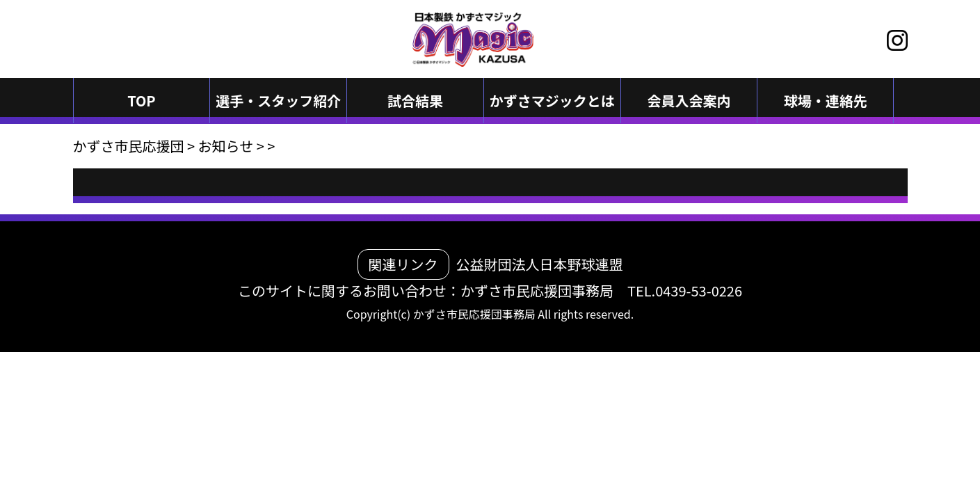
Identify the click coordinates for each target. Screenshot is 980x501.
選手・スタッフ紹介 (278, 101)
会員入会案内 (689, 101)
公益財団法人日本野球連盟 (540, 264)
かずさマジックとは (552, 101)
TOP (142, 101)
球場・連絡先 (826, 101)
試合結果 (415, 101)
